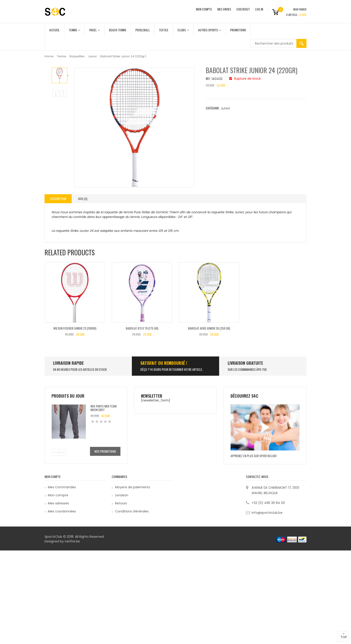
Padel (95, 30)
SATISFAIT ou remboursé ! (164, 363)
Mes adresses (58, 503)
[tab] (58, 199)
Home (49, 56)
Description (58, 199)
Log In (259, 9)
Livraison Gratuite (245, 363)
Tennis (74, 30)
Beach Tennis (118, 30)
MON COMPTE (204, 9)
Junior (92, 56)
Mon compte (58, 495)
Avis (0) (83, 199)
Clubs (183, 30)
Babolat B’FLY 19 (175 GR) (142, 328)
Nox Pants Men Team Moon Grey (103, 408)
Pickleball (143, 30)
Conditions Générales (132, 511)
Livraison (122, 495)
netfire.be (72, 541)
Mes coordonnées (62, 511)
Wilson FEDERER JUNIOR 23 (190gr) (75, 328)
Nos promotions (105, 451)
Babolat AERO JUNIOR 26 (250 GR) (209, 328)
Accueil (54, 30)
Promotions (238, 30)
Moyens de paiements (133, 487)
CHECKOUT (243, 9)
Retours (121, 503)
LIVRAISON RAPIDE (68, 363)
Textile (164, 30)
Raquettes (77, 56)
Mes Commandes (62, 487)
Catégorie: (213, 108)
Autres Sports (210, 30)
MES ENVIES (224, 9)
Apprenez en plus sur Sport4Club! (254, 456)
